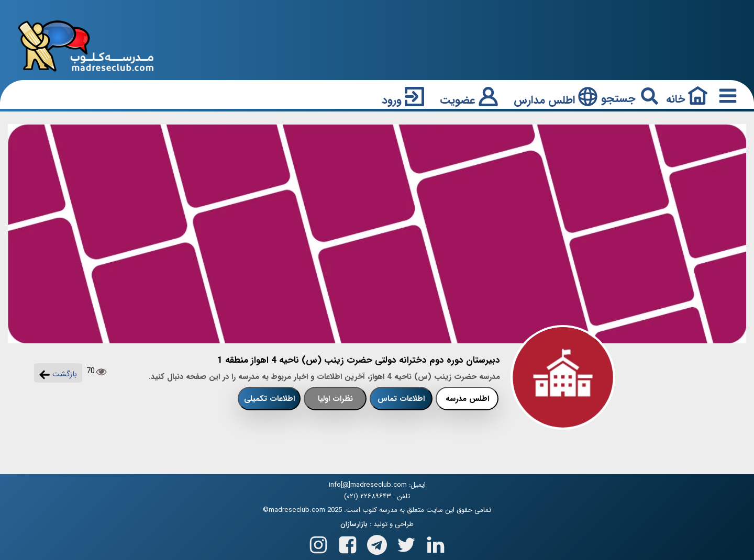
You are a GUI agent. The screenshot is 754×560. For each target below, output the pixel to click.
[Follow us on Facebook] (348, 542)
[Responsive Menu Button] (726, 96)
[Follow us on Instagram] (318, 542)
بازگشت (58, 374)
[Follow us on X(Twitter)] (406, 542)
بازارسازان (354, 524)
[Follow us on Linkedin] (436, 542)
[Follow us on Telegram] (377, 542)
